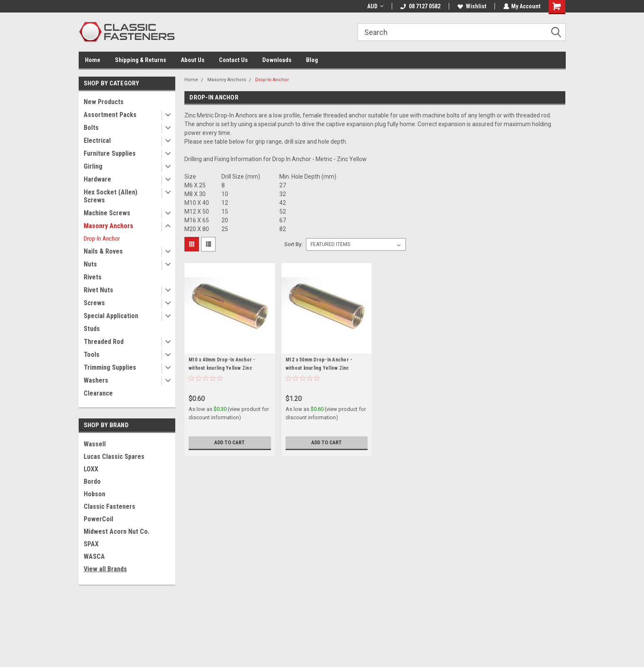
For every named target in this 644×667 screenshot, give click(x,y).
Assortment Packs (110, 115)
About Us (193, 60)
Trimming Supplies (110, 367)
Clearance (98, 393)
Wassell (95, 444)
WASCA (94, 556)
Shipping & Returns (140, 60)
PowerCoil (98, 519)
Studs (92, 329)
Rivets (93, 277)
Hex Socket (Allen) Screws (111, 196)
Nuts (90, 264)
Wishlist (471, 6)
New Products (104, 102)
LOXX (91, 469)
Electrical (97, 141)
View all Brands (105, 569)
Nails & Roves (103, 251)
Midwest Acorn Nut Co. (117, 531)
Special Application (111, 316)
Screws (94, 303)
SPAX (91, 544)
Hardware (97, 179)
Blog (312, 60)
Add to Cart (230, 443)
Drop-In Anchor (102, 239)
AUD (375, 6)
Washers (96, 380)
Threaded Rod (104, 342)
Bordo (92, 482)
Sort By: (293, 244)
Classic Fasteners (109, 506)
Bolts (91, 128)
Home (93, 60)
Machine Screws (107, 213)
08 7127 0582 (420, 6)
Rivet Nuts (98, 290)
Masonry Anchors (108, 226)
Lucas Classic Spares (114, 457)
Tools (92, 355)
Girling (93, 166)
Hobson (94, 494)
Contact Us (233, 60)
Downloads (277, 60)
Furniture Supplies (110, 153)
